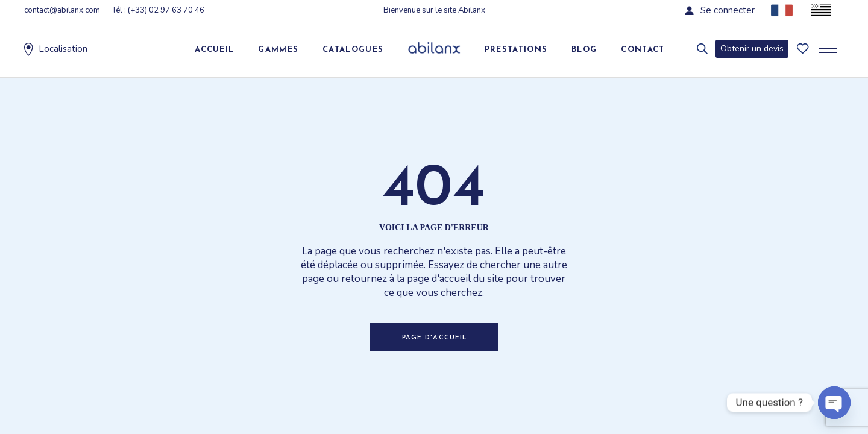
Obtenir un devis (752, 49)
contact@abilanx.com (62, 10)
